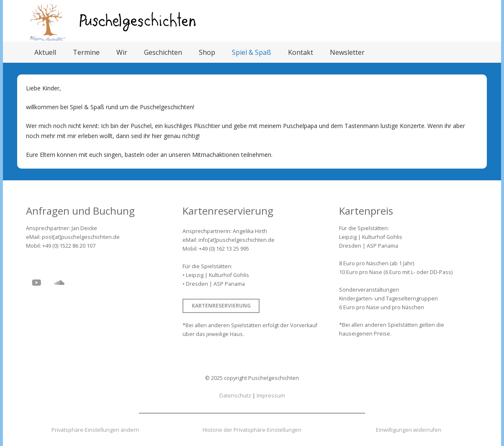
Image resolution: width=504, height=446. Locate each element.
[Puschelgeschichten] (138, 21)
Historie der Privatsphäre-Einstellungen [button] (252, 430)
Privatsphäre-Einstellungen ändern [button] (95, 430)
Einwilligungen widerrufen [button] (409, 430)
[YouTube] (36, 283)
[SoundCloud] (59, 283)
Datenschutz (235, 396)
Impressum (271, 396)
